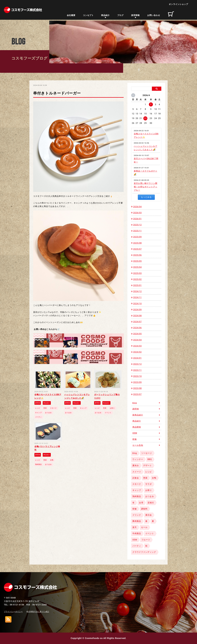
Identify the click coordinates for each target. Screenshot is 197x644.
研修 (135, 439)
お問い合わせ (154, 16)
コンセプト (88, 16)
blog (135, 403)
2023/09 (137, 382)
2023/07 (137, 394)
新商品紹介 (138, 415)
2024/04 (137, 340)
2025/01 (137, 285)
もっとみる (146, 197)
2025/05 (137, 261)
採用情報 (135, 16)
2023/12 (137, 364)
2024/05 (137, 334)
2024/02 (137, 352)
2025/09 (137, 237)
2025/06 (137, 255)
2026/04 (137, 207)
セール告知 (138, 445)
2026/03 (137, 213)
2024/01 (137, 358)
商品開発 (137, 427)
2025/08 (137, 243)
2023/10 (137, 376)
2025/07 (137, 249)
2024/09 (137, 310)
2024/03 (137, 346)
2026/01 (137, 219)
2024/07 (137, 322)
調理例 (136, 409)
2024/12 (137, 291)
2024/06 (137, 328)
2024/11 (137, 297)
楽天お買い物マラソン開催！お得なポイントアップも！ (146, 187)
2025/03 (137, 273)
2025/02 (137, 279)
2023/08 (137, 388)
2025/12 (137, 225)
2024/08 (137, 316)
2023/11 (137, 370)
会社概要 (71, 16)
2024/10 (137, 304)
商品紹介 (105, 16)
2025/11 (137, 231)
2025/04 (137, 267)
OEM (135, 433)
